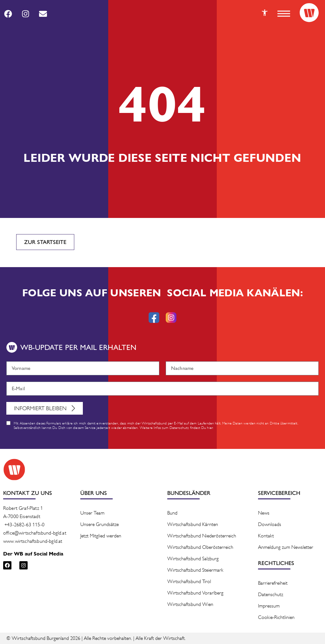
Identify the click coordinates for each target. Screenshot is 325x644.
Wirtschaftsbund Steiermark (195, 570)
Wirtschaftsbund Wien (190, 604)
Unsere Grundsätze (99, 524)
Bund (172, 513)
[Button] (265, 13)
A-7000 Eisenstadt (22, 516)
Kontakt (266, 536)
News (264, 513)
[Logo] (309, 13)
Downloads (270, 524)
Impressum (269, 606)
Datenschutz (271, 594)
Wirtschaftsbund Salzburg (193, 559)
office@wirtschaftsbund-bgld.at (35, 533)
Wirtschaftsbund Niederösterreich (202, 536)
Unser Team (92, 513)
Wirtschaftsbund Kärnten (193, 524)
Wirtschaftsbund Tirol (189, 581)
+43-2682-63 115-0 (24, 525)
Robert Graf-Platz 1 (23, 508)
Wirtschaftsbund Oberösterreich (200, 547)
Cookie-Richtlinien (276, 617)
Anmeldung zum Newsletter (286, 547)
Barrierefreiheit (273, 583)
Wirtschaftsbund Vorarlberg (195, 593)
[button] (284, 14)
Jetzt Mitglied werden (101, 536)
